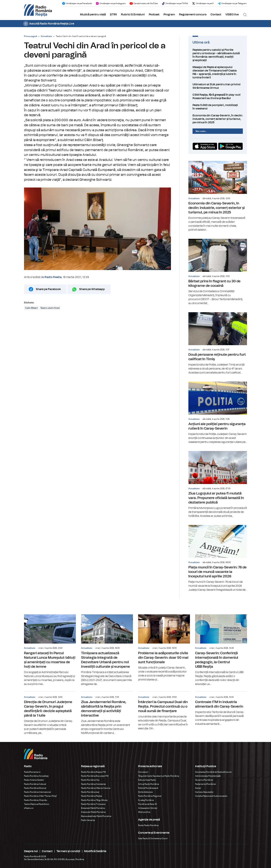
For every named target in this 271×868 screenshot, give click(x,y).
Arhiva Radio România (149, 784)
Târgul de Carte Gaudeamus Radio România (159, 776)
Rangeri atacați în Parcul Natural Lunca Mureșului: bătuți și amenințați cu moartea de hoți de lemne (50, 650)
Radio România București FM (95, 776)
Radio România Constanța (93, 784)
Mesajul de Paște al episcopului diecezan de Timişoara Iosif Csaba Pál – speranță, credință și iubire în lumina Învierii (218, 72)
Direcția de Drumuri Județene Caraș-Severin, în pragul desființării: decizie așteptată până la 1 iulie (50, 713)
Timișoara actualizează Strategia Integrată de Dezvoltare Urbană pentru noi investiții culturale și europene (107, 650)
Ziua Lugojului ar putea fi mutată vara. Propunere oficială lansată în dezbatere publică (218, 485)
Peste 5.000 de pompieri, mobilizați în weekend (218, 107)
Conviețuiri (143, 772)
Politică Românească (148, 788)
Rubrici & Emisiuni (133, 15)
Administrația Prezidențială (208, 776)
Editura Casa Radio (147, 780)
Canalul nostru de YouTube (144, 3)
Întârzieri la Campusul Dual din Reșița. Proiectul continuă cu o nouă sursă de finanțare (164, 711)
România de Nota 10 (148, 804)
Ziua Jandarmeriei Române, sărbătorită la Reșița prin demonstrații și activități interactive (107, 713)
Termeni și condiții (68, 851)
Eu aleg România (146, 800)
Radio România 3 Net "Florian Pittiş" (41, 796)
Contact (216, 15)
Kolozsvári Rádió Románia (93, 812)
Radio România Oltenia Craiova (96, 788)
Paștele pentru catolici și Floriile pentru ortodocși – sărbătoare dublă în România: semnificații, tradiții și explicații (218, 55)
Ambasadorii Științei (148, 808)
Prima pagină (31, 36)
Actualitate (46, 36)
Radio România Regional (150, 796)
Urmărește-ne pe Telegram (232, 3)
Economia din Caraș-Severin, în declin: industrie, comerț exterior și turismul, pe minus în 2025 (218, 119)
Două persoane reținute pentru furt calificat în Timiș (218, 343)
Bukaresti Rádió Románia (93, 808)
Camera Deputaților (204, 792)
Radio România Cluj (90, 780)
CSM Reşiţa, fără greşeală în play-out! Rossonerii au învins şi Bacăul (218, 97)
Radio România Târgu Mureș (94, 800)
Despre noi (31, 851)
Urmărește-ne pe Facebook (77, 3)
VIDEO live (232, 15)
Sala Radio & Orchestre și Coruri (153, 838)
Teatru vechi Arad (50, 308)
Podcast (154, 15)
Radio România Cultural (35, 784)
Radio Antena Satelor (34, 780)
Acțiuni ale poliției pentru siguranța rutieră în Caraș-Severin (218, 413)
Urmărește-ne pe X (203, 3)
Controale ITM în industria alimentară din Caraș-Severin (221, 709)
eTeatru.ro (29, 808)
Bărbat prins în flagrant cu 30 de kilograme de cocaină (218, 272)
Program (169, 15)
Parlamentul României (205, 784)
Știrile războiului (146, 792)
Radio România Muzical (35, 788)
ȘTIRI (113, 15)
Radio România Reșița (92, 796)
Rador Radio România (148, 825)
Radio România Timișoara (93, 804)
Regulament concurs (193, 15)
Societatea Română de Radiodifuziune (213, 772)
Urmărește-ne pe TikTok (175, 3)
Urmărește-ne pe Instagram (111, 3)
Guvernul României (204, 780)
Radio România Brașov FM (93, 772)
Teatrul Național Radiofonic (37, 804)
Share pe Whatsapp (92, 289)
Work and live (144, 812)
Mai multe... (201, 131)
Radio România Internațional (37, 792)
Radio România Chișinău (36, 800)
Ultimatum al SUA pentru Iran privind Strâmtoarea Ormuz (218, 86)
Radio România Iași (90, 792)
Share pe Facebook (48, 289)
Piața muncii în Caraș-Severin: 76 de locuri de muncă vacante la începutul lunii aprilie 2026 (218, 558)
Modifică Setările (95, 851)
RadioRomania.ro (32, 772)
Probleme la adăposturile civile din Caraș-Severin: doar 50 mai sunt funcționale (164, 648)
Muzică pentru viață (93, 15)
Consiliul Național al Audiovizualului (211, 796)
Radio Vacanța (88, 820)
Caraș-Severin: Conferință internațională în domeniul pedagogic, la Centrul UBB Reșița (221, 650)
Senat (198, 788)
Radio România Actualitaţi (36, 776)
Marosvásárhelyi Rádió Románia (96, 816)
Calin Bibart (31, 308)
